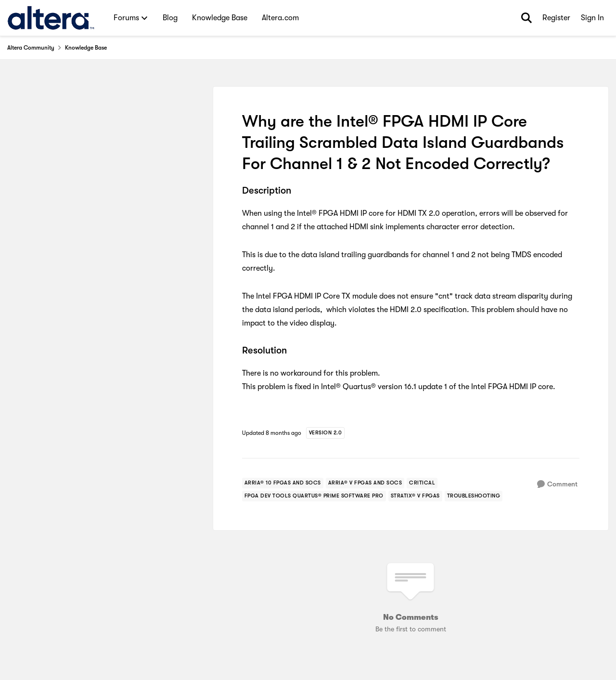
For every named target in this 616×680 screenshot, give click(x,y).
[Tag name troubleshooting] (474, 496)
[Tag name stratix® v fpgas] (415, 496)
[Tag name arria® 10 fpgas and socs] (283, 483)
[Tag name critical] (422, 483)
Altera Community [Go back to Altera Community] (31, 48)
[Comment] (557, 484)
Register (556, 18)
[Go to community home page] (51, 18)
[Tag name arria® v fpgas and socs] (365, 483)
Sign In (592, 18)
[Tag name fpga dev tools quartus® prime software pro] (314, 496)
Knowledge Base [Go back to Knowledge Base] (86, 48)
